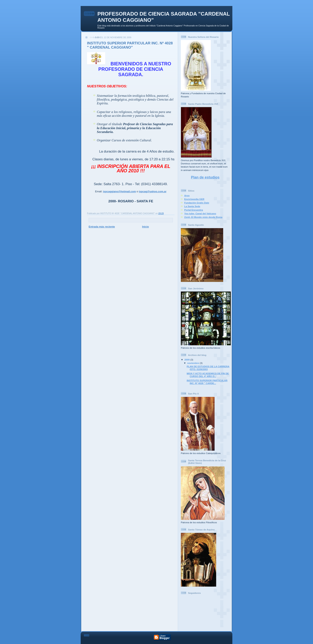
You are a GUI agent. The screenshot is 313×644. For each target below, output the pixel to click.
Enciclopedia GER (194, 199)
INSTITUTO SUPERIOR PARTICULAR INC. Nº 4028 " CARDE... (207, 382)
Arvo (187, 195)
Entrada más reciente (102, 227)
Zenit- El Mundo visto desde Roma (203, 217)
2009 (187, 360)
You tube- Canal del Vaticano (200, 213)
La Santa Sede (192, 206)
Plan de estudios (205, 177)
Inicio (146, 227)
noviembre (193, 363)
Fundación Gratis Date (197, 203)
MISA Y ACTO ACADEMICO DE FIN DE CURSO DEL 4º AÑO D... (208, 375)
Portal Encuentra (194, 210)
